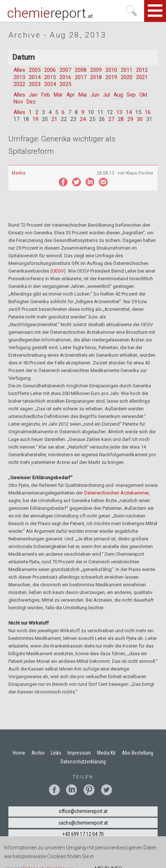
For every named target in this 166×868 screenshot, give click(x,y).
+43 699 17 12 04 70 (83, 834)
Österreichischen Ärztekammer (116, 493)
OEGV (58, 271)
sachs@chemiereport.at (83, 823)
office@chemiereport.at (83, 811)
